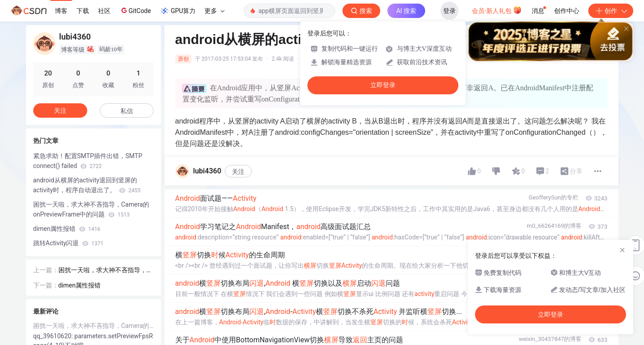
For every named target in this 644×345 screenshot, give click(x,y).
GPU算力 (178, 11)
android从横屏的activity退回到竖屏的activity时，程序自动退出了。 (87, 185)
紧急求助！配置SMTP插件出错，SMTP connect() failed (88, 161)
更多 (214, 11)
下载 (83, 11)
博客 (61, 11)
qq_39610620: (54, 336)
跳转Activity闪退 (69, 243)
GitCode (135, 10)
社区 (104, 11)
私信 (127, 111)
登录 (449, 11)
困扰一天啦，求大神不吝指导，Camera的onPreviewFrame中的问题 (91, 209)
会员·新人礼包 (497, 10)
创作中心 (567, 11)
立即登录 (383, 85)
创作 (611, 11)
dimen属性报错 (67, 229)
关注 (238, 172)
